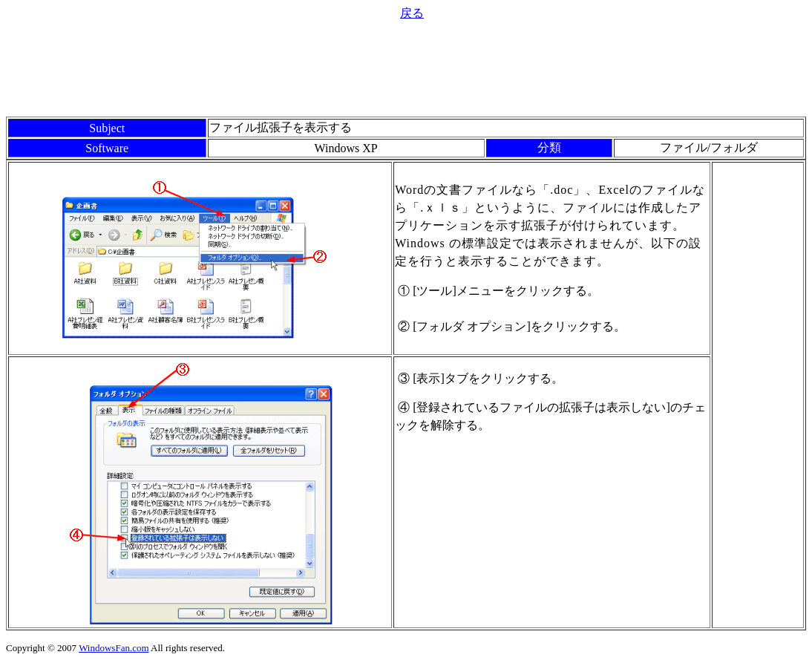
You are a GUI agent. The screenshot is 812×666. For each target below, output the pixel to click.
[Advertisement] (406, 67)
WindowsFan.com (114, 648)
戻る (412, 13)
